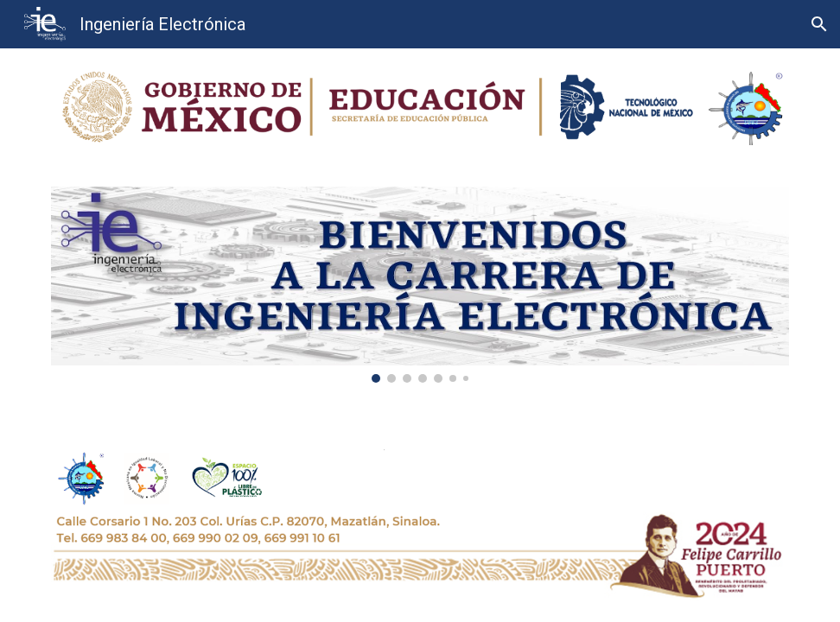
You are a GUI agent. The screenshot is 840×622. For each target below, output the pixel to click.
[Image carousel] (420, 285)
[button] (819, 24)
